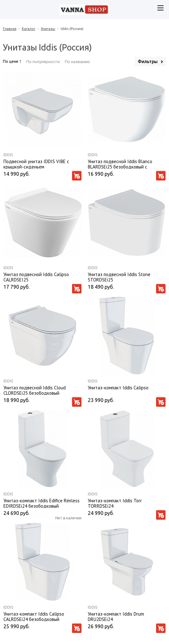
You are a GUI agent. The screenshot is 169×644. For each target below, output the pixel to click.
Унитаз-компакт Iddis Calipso (118, 388)
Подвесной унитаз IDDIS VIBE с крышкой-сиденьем (36, 164)
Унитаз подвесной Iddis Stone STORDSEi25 (119, 277)
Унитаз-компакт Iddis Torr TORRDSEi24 (115, 503)
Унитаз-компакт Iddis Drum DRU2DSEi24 (116, 616)
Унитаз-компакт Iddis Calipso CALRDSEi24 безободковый (34, 616)
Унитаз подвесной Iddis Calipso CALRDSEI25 (36, 277)
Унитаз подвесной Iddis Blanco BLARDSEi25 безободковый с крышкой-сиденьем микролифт (121, 164)
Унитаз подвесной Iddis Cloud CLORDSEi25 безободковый (35, 390)
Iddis (8, 155)
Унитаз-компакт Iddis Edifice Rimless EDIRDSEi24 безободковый (42, 503)
